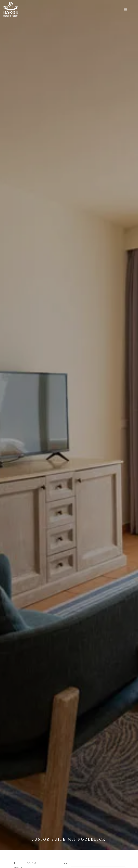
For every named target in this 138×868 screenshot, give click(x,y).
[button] (126, 9)
